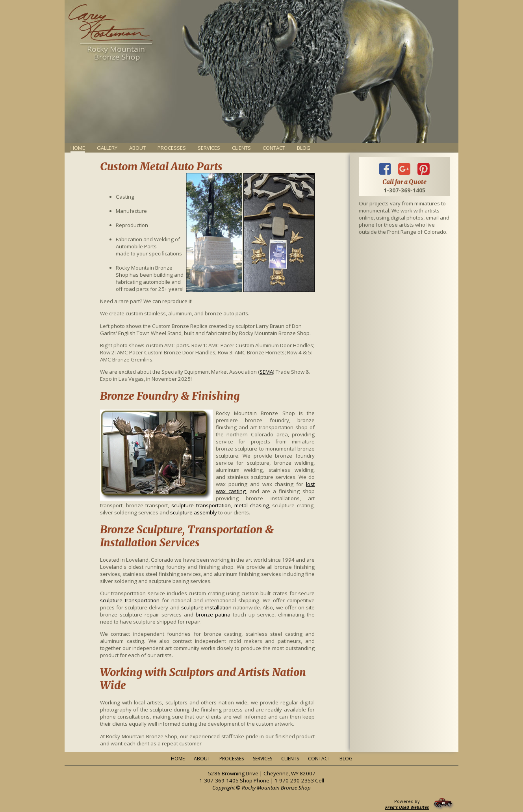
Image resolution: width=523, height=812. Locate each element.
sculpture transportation (201, 505)
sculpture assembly (194, 512)
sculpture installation (206, 607)
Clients (241, 148)
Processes (172, 148)
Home (178, 759)
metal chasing (252, 505)
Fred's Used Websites (407, 807)
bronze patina (213, 615)
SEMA (266, 372)
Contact (274, 148)
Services (209, 148)
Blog (304, 148)
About (137, 148)
